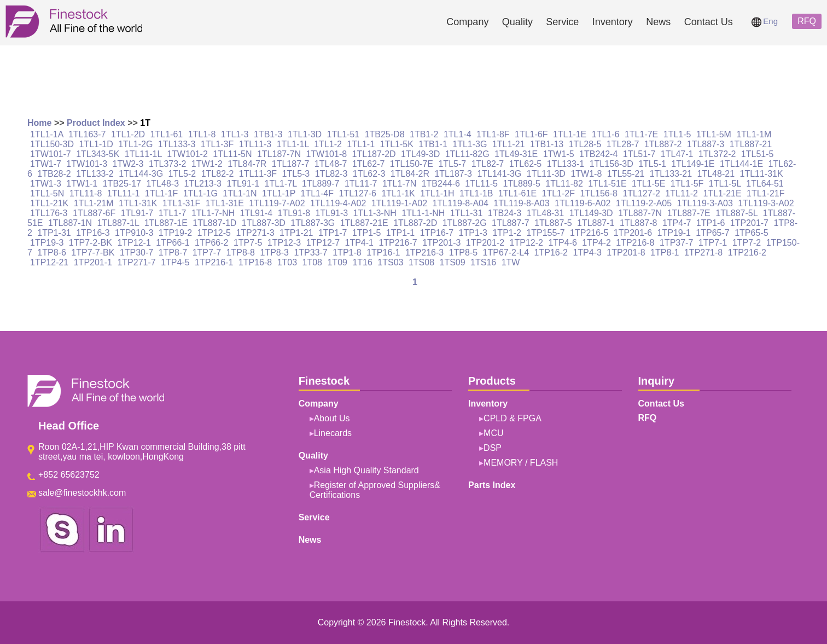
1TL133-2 (95, 174)
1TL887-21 (751, 144)
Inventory (613, 22)
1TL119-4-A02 (338, 203)
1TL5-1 (652, 164)
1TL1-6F (531, 134)
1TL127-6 (357, 193)
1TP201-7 (749, 223)
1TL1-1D (96, 144)
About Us (332, 418)
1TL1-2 (328, 144)
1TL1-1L (293, 144)
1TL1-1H (437, 193)
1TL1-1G (200, 193)
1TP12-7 (323, 243)
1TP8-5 (463, 253)
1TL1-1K (398, 193)
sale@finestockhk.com (82, 493)
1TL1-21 (509, 144)
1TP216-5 (589, 233)
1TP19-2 (175, 233)
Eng (765, 21)
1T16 (362, 262)
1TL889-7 (321, 184)
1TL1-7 (173, 213)
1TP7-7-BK (93, 253)
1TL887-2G (465, 223)
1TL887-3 (706, 144)
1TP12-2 (526, 243)
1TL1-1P (279, 193)
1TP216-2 (747, 253)
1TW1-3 (46, 184)
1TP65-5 (751, 233)
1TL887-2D (415, 223)
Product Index (96, 123)
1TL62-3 (369, 174)
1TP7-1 (713, 243)
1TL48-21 (716, 174)
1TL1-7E (641, 134)
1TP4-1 (359, 243)
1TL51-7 (639, 154)
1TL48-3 (162, 184)
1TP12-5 (214, 233)
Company (467, 22)
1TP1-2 (506, 233)
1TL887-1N (70, 223)
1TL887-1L (118, 223)
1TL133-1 (566, 164)
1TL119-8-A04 (461, 203)
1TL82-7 (488, 164)
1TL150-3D (52, 144)
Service (562, 22)
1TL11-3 (255, 144)
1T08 (312, 262)
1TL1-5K (396, 144)
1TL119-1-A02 (399, 203)
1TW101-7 (51, 154)
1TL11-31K (761, 174)
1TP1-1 (400, 233)
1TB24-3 (505, 213)
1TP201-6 (633, 233)
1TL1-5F (687, 184)
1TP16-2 (551, 253)
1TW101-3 (87, 164)
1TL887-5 (553, 223)
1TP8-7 (173, 253)
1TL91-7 (137, 213)
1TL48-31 (546, 213)
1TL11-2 (682, 193)
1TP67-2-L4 (506, 253)
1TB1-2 (424, 134)
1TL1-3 (235, 134)
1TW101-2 (187, 154)
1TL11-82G (467, 154)
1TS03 (390, 262)
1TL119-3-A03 (705, 203)
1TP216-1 (214, 262)
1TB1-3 (268, 134)
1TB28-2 (54, 174)
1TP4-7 (677, 223)
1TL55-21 (626, 174)
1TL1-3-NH (375, 213)
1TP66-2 (211, 243)
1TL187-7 (291, 164)
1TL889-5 (522, 184)
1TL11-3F (258, 174)
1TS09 (453, 262)
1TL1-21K (49, 203)
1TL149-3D (591, 213)
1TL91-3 (332, 213)
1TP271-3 (255, 233)
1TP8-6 (51, 253)
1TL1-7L (280, 184)
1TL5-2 (182, 174)
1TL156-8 (599, 193)
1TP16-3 (93, 233)
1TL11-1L (143, 154)
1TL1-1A (46, 134)
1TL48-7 (331, 164)
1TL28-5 (585, 144)
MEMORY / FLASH (521, 463)
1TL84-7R (247, 164)
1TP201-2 (485, 243)
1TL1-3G (470, 144)
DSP (493, 448)
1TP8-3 (274, 253)
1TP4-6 (562, 243)
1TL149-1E (693, 164)
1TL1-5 (677, 134)
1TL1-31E (225, 203)
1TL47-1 (677, 154)
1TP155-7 (545, 233)
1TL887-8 (639, 223)
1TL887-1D (214, 223)
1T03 (287, 262)
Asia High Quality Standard (366, 470)
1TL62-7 (369, 164)
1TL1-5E (648, 184)
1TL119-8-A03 (521, 203)
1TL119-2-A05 (644, 203)
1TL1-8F (493, 134)
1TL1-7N (399, 184)
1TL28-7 (623, 144)
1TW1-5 (559, 154)
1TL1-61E (517, 193)
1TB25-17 (122, 184)
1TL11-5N (232, 154)
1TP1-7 (333, 233)
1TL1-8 (202, 134)
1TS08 (421, 262)
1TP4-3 (587, 253)
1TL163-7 (87, 134)
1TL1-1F (161, 193)
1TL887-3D (264, 223)
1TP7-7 (207, 253)
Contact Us (709, 22)
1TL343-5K (98, 154)
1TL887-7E (689, 213)
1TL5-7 (452, 164)
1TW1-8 (586, 174)
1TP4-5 (175, 262)
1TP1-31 (54, 233)
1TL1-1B (476, 193)
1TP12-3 (284, 243)
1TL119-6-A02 (583, 203)
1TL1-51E (607, 184)
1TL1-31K (138, 203)
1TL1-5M (714, 134)
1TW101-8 (326, 154)
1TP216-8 (635, 243)
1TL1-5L (725, 184)
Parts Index (492, 485)
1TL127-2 (641, 193)
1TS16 (483, 262)
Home (39, 123)
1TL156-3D (611, 164)
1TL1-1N (240, 193)
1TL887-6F (94, 213)
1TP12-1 (134, 243)
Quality (517, 22)
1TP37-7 (676, 243)
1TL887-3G (313, 223)
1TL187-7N (279, 154)
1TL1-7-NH (213, 213)
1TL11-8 (86, 193)
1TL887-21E (364, 223)
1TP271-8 (703, 253)
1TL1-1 (361, 144)
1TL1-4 (458, 134)
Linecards (333, 433)
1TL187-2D (374, 154)
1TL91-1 (243, 184)
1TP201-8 (626, 253)
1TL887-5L (736, 213)
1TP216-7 (398, 243)
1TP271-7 (136, 262)
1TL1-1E (570, 134)
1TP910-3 (134, 233)
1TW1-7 (46, 164)
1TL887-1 (596, 223)
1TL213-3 (203, 184)
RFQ (807, 21)
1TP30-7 (136, 253)
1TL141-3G (499, 174)
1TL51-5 (758, 154)
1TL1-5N (47, 193)
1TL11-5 (481, 184)
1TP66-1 (173, 243)
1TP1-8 (347, 253)
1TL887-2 (663, 144)
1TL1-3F (217, 144)
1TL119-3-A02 (766, 203)
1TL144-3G (141, 174)
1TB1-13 (547, 144)
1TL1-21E (722, 193)
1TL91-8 (294, 213)
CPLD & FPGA (512, 418)
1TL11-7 (361, 184)
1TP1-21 (296, 233)
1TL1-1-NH (423, 213)
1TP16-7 (437, 233)
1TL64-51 (765, 184)
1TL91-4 (256, 213)
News (658, 22)
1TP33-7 (310, 253)
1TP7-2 (747, 243)
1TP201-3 (441, 243)
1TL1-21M (94, 203)
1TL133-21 (671, 174)
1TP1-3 (473, 233)
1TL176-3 (49, 213)
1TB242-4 (598, 154)
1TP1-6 (710, 223)
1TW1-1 (82, 184)
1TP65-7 (712, 233)
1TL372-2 (717, 154)
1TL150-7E (412, 164)
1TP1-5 (366, 233)
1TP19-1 (674, 233)
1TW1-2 (207, 164)
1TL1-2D (128, 134)
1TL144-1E (741, 164)
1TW (511, 262)
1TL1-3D (305, 134)
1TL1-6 (606, 134)
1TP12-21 (49, 262)
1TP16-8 (255, 262)
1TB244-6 (441, 184)
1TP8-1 (665, 253)
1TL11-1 (124, 193)
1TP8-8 (241, 253)
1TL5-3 (296, 174)
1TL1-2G (135, 144)
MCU (493, 433)
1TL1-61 (167, 134)
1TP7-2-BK (91, 243)
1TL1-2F (558, 193)
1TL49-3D (420, 154)
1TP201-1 (93, 262)
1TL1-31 (467, 213)
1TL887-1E (166, 223)
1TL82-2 (218, 174)
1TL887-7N (640, 213)
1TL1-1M (754, 134)
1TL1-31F (181, 203)
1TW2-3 (128, 164)
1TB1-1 (433, 144)
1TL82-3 (331, 174)
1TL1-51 (343, 134)
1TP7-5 (248, 243)
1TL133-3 (177, 144)
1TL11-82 (564, 184)
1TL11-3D (546, 174)
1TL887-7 (511, 223)
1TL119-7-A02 (277, 203)
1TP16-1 (383, 253)
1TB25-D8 (385, 134)
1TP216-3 (424, 253)
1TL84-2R (410, 174)
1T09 (337, 262)
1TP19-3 (47, 243)
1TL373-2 (168, 164)
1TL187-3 (453, 174)
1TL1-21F (765, 193)
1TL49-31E (516, 154)
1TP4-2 (596, 243)
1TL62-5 (526, 164)
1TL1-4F (317, 193)
